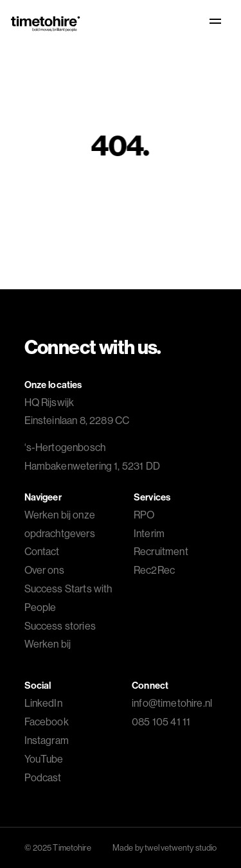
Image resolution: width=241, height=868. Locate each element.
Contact (42, 551)
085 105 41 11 (161, 722)
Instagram (47, 740)
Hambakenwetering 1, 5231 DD (92, 456)
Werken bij (48, 644)
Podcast (43, 777)
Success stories (60, 626)
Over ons (44, 570)
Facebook (47, 722)
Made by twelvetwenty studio (165, 847)
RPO (144, 515)
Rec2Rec (154, 570)
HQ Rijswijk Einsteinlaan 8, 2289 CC (77, 412)
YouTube (44, 759)
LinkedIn (43, 703)
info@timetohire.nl (172, 703)
